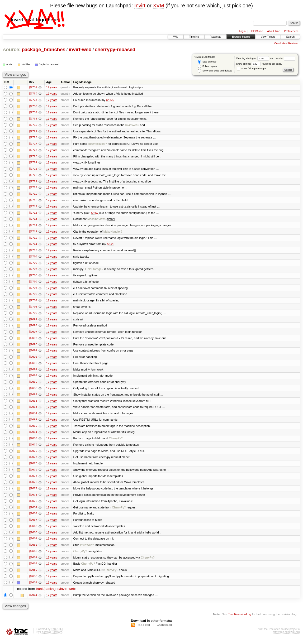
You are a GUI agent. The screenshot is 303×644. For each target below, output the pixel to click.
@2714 (33, 227)
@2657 (33, 587)
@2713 (33, 233)
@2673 (33, 486)
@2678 (33, 454)
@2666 (33, 530)
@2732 (33, 113)
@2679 (33, 448)
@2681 (33, 435)
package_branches (44, 49)
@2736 (33, 94)
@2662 (33, 556)
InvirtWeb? (132, 125)
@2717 (33, 208)
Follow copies (207, 66)
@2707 (33, 271)
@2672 (33, 492)
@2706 (33, 277)
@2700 (33, 315)
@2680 (33, 442)
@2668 (33, 518)
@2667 (33, 524)
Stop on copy (207, 62)
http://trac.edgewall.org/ (287, 637)
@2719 (33, 195)
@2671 (33, 499)
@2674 (33, 480)
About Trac (273, 31)
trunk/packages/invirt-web (55, 594)
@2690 (33, 378)
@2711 (33, 246)
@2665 (33, 537)
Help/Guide (256, 31)
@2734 (33, 100)
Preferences (291, 31)
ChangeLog (164, 630)
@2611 (33, 600)
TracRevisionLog (240, 619)
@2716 (33, 214)
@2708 (33, 265)
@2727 (33, 144)
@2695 (33, 347)
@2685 (33, 410)
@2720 (33, 189)
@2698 (33, 328)
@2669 (33, 511)
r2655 (110, 100)
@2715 (33, 220)
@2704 (33, 290)
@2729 (33, 132)
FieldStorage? (94, 271)
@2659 (33, 575)
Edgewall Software (51, 637)
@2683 (33, 423)
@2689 (33, 385)
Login (242, 31)
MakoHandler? (113, 233)
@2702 (33, 302)
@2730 (33, 125)
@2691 (33, 372)
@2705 (33, 283)
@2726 (33, 151)
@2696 (33, 340)
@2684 (33, 416)
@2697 (33, 334)
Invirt (140, 6)
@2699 (33, 321)
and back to (283, 58)
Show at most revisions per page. (259, 64)
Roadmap (216, 37)
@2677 (33, 461)
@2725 (33, 157)
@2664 (33, 543)
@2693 (33, 359)
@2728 (33, 138)
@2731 (33, 119)
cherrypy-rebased (115, 49)
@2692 (33, 366)
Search (290, 37)
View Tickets (268, 37)
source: (12, 49)
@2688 (33, 391)
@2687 (33, 397)
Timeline (194, 37)
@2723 (33, 170)
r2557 (95, 214)
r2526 (111, 246)
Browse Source (241, 37)
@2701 (33, 309)
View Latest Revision (286, 43)
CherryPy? (116, 442)
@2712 (33, 239)
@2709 (33, 258)
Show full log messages (252, 69)
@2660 (33, 568)
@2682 (33, 429)
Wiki (176, 37)
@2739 (33, 87)
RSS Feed (143, 630)
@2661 (33, 562)
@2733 (33, 106)
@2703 (33, 296)
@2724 (33, 163)
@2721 (33, 182)
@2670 (33, 505)
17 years (52, 87)
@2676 (33, 467)
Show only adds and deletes (215, 71)
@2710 (33, 252)
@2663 (33, 549)
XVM (158, 6)
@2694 (33, 353)
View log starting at (253, 58)
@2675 (33, 473)
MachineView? (97, 220)
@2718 (33, 201)
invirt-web (80, 49)
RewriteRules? (97, 144)
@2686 (33, 404)
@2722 (33, 176)
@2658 (33, 581)
